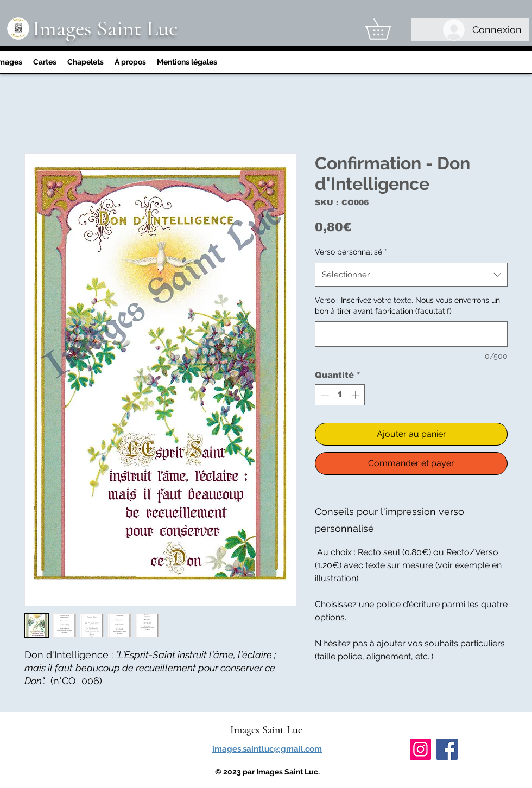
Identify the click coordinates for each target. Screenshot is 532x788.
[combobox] (411, 275)
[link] (388, 29)
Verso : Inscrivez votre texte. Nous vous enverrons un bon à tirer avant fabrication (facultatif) (407, 306)
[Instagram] (420, 749)
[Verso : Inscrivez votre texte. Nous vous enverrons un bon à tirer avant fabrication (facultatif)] (411, 334)
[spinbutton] (340, 395)
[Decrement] (324, 395)
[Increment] (356, 395)
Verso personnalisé (351, 252)
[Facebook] (447, 749)
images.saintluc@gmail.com (267, 749)
